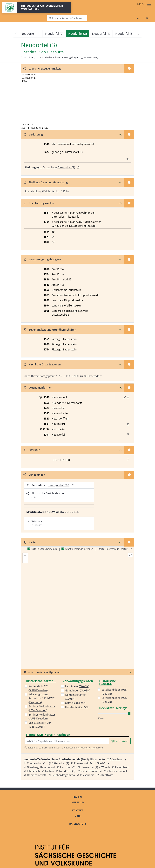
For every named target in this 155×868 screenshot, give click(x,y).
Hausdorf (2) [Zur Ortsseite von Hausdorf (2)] (68, 767)
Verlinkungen (34, 475)
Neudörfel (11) (31, 34)
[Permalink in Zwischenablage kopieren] (73, 485)
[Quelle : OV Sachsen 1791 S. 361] (128, 435)
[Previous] (16, 34)
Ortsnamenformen (38, 388)
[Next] (139, 34)
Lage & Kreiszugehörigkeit (42, 69)
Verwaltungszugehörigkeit (42, 259)
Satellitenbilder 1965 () (114, 692)
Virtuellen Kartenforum (90, 748)
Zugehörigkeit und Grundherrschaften (50, 330)
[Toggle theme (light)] (148, 18)
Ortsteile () (76, 703)
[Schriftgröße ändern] (139, 18)
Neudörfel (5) (124, 34)
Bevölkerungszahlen (39, 203)
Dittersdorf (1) (74, 152)
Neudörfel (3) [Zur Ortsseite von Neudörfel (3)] (67, 771)
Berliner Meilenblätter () (42, 708)
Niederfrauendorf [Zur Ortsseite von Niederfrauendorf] (91, 771)
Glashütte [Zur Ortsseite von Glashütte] (103, 763)
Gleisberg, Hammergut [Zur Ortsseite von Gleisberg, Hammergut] (41, 767)
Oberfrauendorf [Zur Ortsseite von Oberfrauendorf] (117, 771)
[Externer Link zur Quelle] (124, 398)
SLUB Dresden (38, 690)
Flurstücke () (77, 707)
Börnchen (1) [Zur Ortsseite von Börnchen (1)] (118, 759)
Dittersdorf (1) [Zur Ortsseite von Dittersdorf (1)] (60, 763)
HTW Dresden (38, 710)
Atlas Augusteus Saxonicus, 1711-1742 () (42, 698)
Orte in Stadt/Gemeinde (44, 549)
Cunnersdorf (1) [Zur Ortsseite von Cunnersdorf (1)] (37, 763)
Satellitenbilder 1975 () (114, 700)
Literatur (32, 450)
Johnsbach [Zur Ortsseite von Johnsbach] (33, 771)
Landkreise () (77, 686)
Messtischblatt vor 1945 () (40, 725)
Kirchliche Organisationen (42, 364)
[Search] (67, 18)
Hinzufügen (120, 741)
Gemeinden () (78, 690)
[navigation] (77, 34)
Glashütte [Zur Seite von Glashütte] (55, 52)
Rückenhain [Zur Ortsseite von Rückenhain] (87, 775)
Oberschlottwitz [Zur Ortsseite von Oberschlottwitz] (37, 775)
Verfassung (33, 135)
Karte (30, 542)
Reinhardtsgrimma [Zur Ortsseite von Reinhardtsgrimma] (63, 775)
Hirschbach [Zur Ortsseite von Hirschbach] (122, 767)
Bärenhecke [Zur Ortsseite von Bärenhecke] (98, 759)
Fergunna (35, 702)
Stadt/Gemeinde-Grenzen (79, 549)
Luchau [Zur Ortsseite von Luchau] (50, 771)
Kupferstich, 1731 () (39, 688)
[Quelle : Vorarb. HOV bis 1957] (128, 424)
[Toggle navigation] (144, 4)
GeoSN (40, 727)
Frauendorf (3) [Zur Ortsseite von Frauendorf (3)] (83, 763)
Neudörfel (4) (101, 34)
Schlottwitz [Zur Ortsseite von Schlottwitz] (106, 775)
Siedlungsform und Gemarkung (46, 182)
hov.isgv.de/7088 (59, 485)
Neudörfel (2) (54, 34)
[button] (128, 398)
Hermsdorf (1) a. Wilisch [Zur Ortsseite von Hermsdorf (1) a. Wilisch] (95, 767)
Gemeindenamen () (76, 697)
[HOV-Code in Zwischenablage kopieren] (82, 58)
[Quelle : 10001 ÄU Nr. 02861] (128, 398)
